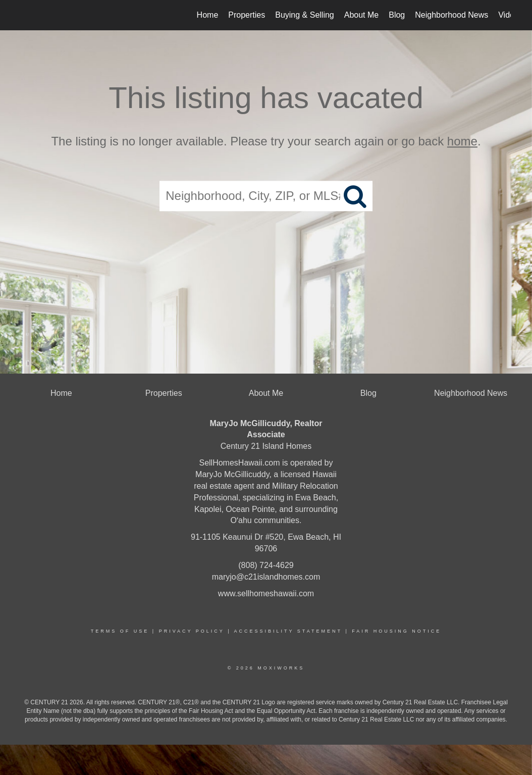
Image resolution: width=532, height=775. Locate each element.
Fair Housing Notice (396, 631)
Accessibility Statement (288, 631)
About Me (361, 15)
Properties (247, 15)
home (462, 141)
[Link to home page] (26, 15)
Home (208, 15)
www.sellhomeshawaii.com (266, 593)
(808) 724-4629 (266, 565)
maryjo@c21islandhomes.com (266, 577)
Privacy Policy (192, 631)
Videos (511, 15)
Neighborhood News (451, 15)
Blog (397, 15)
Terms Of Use (120, 631)
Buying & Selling (305, 15)
